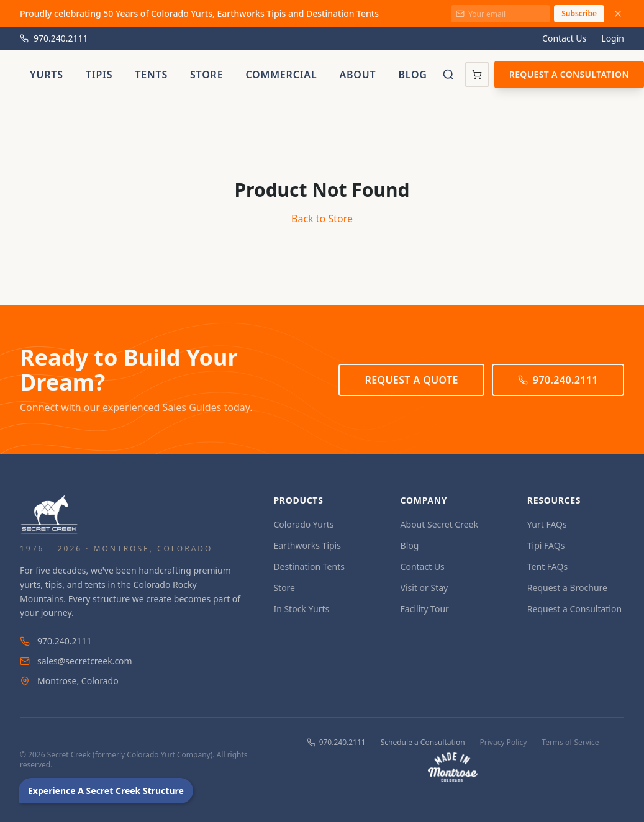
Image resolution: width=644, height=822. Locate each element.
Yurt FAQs (547, 524)
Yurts (47, 75)
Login (613, 38)
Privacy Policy (504, 743)
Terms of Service (570, 743)
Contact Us (564, 38)
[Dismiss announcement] (618, 14)
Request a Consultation (569, 74)
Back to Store (322, 219)
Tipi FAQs (546, 545)
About (357, 75)
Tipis (99, 75)
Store (206, 75)
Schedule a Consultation (423, 743)
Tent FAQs (547, 567)
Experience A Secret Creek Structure (106, 791)
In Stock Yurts (301, 609)
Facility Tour (425, 609)
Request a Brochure (567, 588)
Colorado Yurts (303, 524)
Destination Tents (309, 567)
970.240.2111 (54, 38)
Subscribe (579, 13)
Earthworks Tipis (307, 545)
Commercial (281, 75)
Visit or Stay (424, 588)
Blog (412, 75)
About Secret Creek (439, 524)
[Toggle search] (448, 75)
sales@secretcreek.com (76, 661)
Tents (151, 75)
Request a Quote (411, 380)
